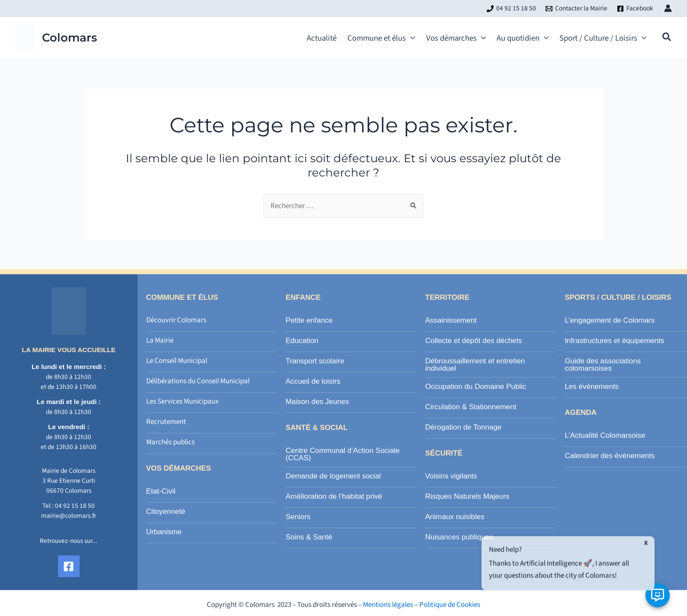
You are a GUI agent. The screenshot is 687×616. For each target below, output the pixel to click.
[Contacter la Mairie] (576, 9)
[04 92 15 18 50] (511, 9)
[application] (410, 38)
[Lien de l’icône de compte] (668, 8)
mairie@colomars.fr (69, 516)
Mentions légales (388, 605)
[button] (667, 38)
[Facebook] (635, 9)
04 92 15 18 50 (75, 506)
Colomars (69, 38)
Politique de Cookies (450, 605)
